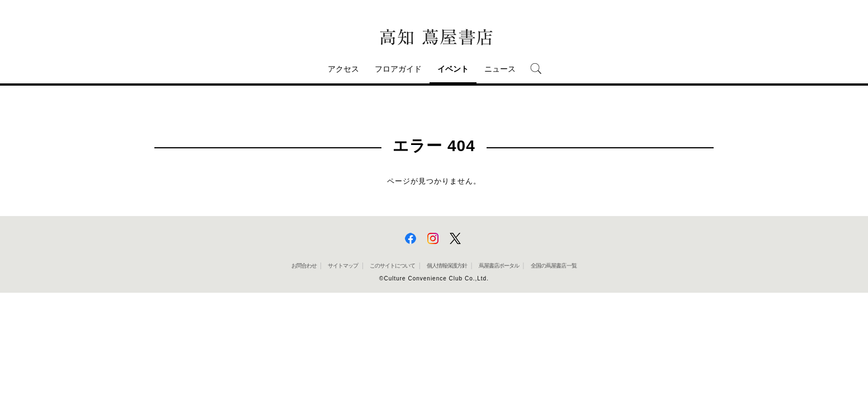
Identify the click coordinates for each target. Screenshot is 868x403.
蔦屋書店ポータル (499, 266)
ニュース (500, 69)
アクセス (343, 69)
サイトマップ (343, 266)
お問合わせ (304, 266)
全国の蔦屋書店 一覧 (554, 266)
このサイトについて (392, 266)
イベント (453, 69)
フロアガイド (398, 69)
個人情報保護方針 (447, 266)
